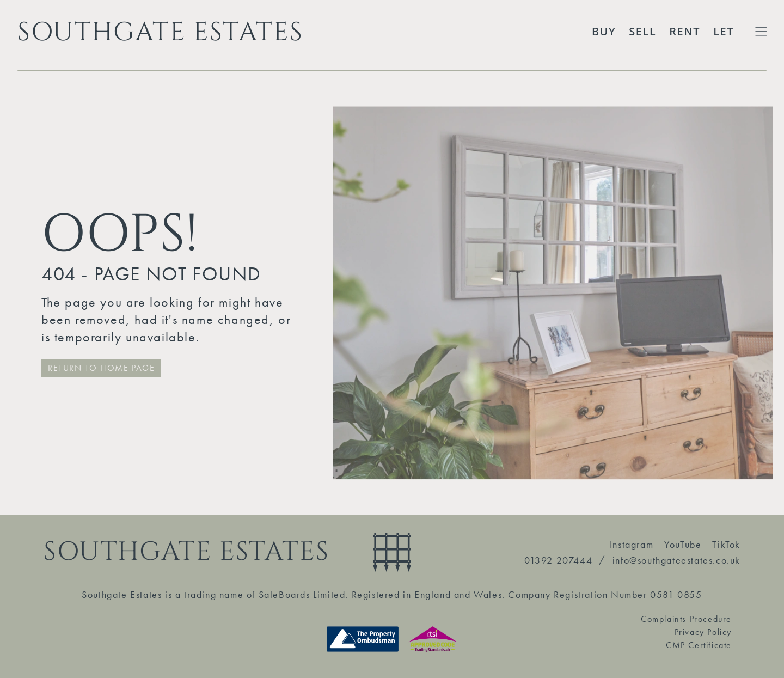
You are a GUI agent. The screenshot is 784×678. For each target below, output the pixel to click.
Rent (685, 31)
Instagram (632, 544)
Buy (604, 31)
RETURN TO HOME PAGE (101, 368)
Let (724, 31)
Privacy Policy (703, 632)
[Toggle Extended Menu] (761, 32)
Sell (642, 31)
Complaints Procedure (686, 619)
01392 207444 (558, 560)
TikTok (726, 544)
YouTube (683, 544)
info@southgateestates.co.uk (676, 560)
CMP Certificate (699, 645)
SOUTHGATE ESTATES (160, 32)
